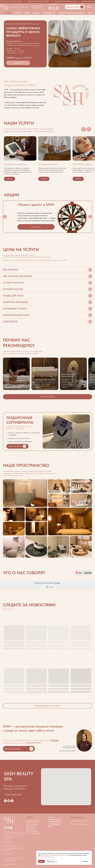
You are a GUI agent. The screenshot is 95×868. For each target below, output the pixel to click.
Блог (90, 13)
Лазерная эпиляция (33, 821)
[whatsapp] (9, 801)
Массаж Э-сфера (32, 822)
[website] (5, 801)
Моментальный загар (33, 833)
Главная (7, 13)
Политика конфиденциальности (13, 858)
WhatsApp (55, 740)
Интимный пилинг (32, 831)
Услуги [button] (18, 13)
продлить (57, 583)
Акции (36, 13)
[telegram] (12, 801)
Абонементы (49, 13)
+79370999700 (53, 5)
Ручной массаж (31, 828)
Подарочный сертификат (71, 13)
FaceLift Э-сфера (32, 824)
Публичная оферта (9, 860)
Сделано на (47, 587)
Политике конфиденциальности (46, 857)
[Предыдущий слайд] (84, 129)
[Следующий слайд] (89, 129)
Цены (27, 13)
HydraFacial (30, 830)
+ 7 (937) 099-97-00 (32, 743)
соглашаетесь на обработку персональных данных (56, 855)
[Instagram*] (5, 828)
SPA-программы (31, 826)
